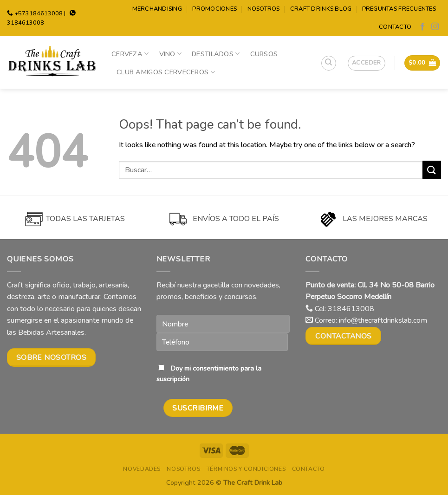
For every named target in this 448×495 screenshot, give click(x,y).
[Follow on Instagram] (435, 27)
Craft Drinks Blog (321, 9)
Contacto (395, 27)
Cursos (264, 54)
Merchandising (157, 9)
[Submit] (432, 170)
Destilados (216, 54)
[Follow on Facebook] (422, 27)
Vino (171, 54)
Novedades (142, 469)
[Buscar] (329, 63)
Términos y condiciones (246, 469)
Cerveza (130, 54)
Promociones (214, 9)
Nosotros (264, 9)
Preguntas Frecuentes (399, 9)
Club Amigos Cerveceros (166, 72)
